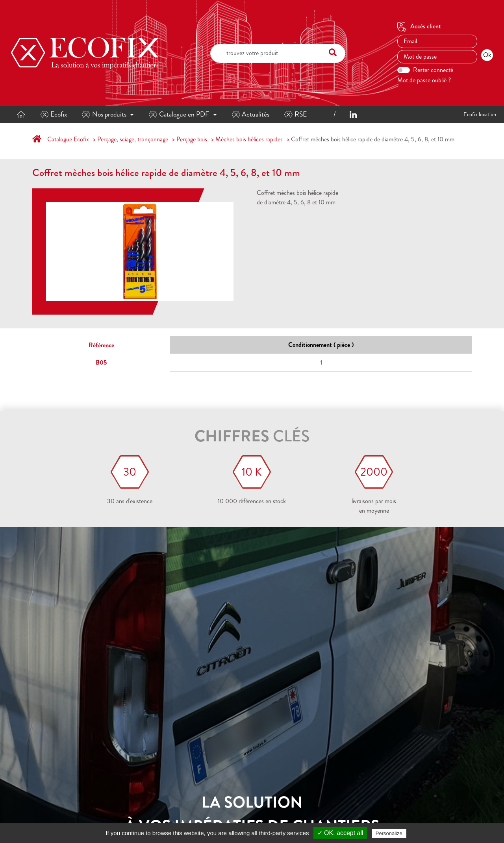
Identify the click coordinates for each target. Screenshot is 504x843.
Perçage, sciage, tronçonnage (133, 139)
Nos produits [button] (104, 114)
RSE (296, 114)
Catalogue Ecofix (68, 139)
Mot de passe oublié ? (424, 80)
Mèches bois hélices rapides (249, 139)
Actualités (251, 114)
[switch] (404, 70)
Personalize (389, 833)
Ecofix (54, 114)
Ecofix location (480, 114)
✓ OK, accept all (340, 833)
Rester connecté (433, 70)
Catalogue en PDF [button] (179, 114)
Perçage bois (192, 139)
